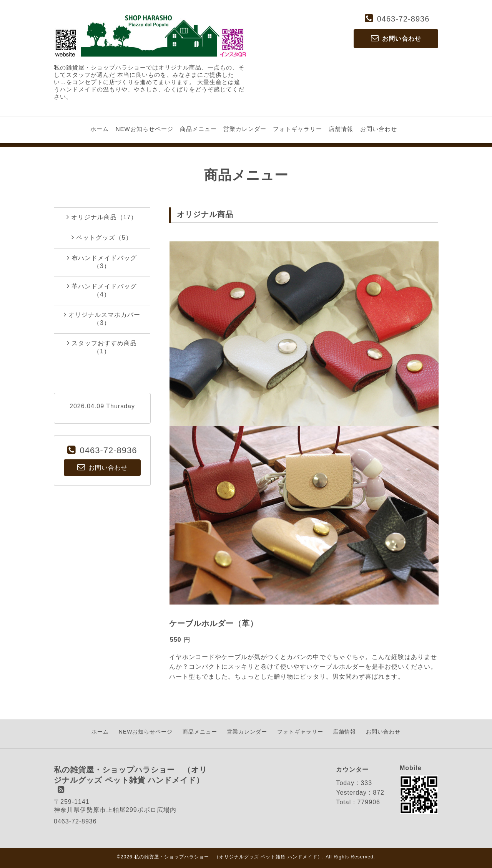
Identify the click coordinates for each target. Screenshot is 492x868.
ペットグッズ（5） (102, 237)
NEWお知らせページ (145, 129)
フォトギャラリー (298, 129)
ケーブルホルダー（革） (214, 623)
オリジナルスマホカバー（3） (102, 319)
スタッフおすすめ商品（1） (102, 347)
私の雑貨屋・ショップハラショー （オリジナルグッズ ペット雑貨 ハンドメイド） (228, 857)
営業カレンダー (245, 129)
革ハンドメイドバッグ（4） (102, 290)
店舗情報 (341, 129)
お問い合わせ (379, 129)
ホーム (100, 129)
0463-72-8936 (403, 19)
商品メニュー (198, 129)
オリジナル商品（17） (102, 217)
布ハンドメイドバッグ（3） (102, 262)
